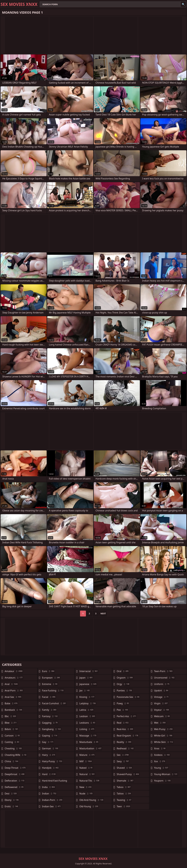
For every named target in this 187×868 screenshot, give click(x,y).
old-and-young (92, 800)
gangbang (52, 729)
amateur (14, 671)
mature (87, 755)
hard (49, 774)
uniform (162, 684)
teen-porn (163, 671)
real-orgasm (128, 736)
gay (48, 742)
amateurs (14, 678)
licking (87, 729)
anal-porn (14, 691)
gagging (50, 723)
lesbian (88, 716)
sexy (123, 761)
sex (123, 755)
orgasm (125, 678)
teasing (124, 800)
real (123, 723)
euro (49, 671)
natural (87, 774)
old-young (89, 806)
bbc (11, 716)
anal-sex (13, 697)
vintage (162, 697)
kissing (87, 697)
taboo (124, 787)
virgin (161, 703)
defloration (15, 781)
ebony (12, 800)
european (51, 678)
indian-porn (53, 800)
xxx (160, 761)
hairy (49, 755)
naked (86, 768)
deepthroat (15, 774)
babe (11, 703)
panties (125, 691)
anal (12, 684)
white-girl (163, 736)
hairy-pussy (52, 761)
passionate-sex (128, 697)
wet (160, 723)
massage (88, 736)
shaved (125, 768)
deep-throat (15, 768)
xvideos (162, 755)
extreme (50, 684)
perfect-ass (127, 716)
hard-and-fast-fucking (55, 781)
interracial (89, 671)
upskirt (161, 691)
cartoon (13, 736)
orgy (123, 684)
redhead (125, 748)
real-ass (125, 729)
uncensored (165, 678)
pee (123, 710)
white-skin (164, 742)
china (12, 761)
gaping (50, 736)
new (86, 787)
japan (86, 678)
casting (12, 742)
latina (87, 710)
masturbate (89, 742)
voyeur (162, 710)
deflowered (14, 787)
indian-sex (52, 806)
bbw (11, 723)
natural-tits (90, 781)
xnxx (160, 748)
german (50, 748)
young (161, 768)
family (50, 710)
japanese (88, 684)
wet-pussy (164, 729)
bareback (14, 710)
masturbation (91, 748)
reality (124, 742)
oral (123, 671)
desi (11, 794)
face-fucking (53, 691)
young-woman (166, 774)
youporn (163, 781)
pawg (123, 703)
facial (49, 697)
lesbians (88, 723)
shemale (125, 781)
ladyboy (88, 703)
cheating (14, 748)
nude (86, 794)
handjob (51, 768)
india (49, 787)
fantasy (50, 716)
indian (50, 794)
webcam (162, 716)
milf (86, 761)
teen (124, 806)
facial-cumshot (54, 703)
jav (85, 691)
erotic (12, 806)
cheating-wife (16, 755)
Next (103, 613)
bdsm (12, 729)
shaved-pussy (128, 774)
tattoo (124, 794)
